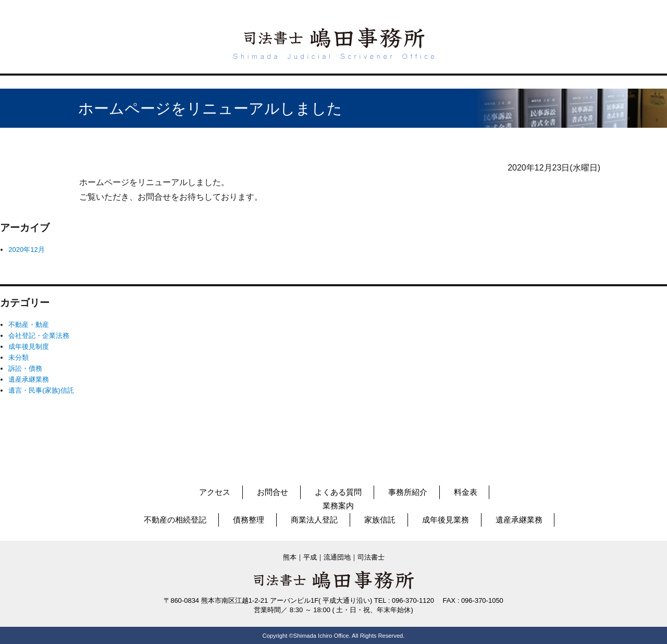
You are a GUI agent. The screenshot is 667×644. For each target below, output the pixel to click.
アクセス (215, 492)
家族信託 (380, 520)
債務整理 (249, 520)
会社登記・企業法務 (39, 336)
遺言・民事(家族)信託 (41, 390)
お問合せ (273, 492)
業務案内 (338, 506)
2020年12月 (26, 250)
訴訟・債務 (25, 368)
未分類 (18, 357)
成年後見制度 (29, 347)
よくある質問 (338, 492)
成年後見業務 (446, 520)
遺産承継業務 (29, 379)
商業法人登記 (314, 520)
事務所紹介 (408, 492)
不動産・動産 (29, 325)
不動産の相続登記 (175, 520)
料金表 (466, 492)
